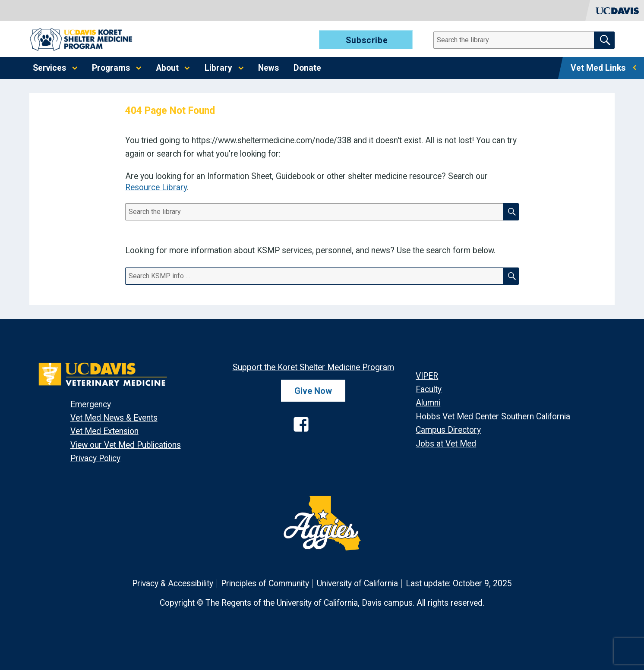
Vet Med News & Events (114, 418)
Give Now (313, 391)
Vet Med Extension (104, 431)
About (167, 68)
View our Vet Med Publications (126, 445)
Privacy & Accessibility (173, 583)
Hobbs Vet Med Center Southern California (493, 417)
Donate (307, 68)
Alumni (428, 403)
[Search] (519, 40)
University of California (357, 583)
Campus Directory (448, 430)
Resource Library (156, 187)
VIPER (427, 376)
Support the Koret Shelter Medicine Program (313, 367)
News (268, 68)
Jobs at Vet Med (446, 444)
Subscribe (367, 40)
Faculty (429, 389)
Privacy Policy (95, 458)
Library (218, 68)
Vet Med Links (598, 68)
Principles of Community (265, 583)
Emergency (91, 404)
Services (49, 68)
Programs (111, 68)
